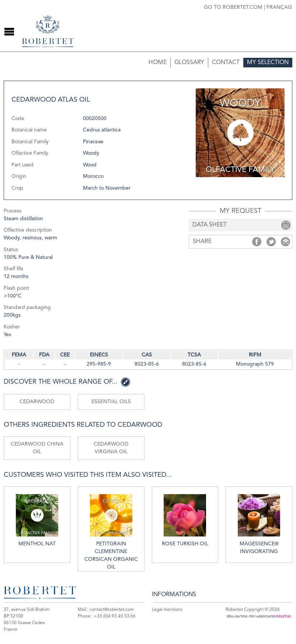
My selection (268, 63)
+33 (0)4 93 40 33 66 (115, 616)
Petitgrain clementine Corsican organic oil (111, 532)
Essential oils (111, 402)
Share (257, 242)
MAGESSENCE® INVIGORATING (259, 524)
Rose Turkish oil (185, 520)
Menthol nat (37, 520)
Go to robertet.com (233, 7)
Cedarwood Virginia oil (111, 448)
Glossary (189, 63)
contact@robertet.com (112, 610)
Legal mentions (167, 610)
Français (279, 7)
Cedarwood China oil (37, 448)
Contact (226, 63)
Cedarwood (37, 402)
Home (158, 63)
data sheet (210, 225)
